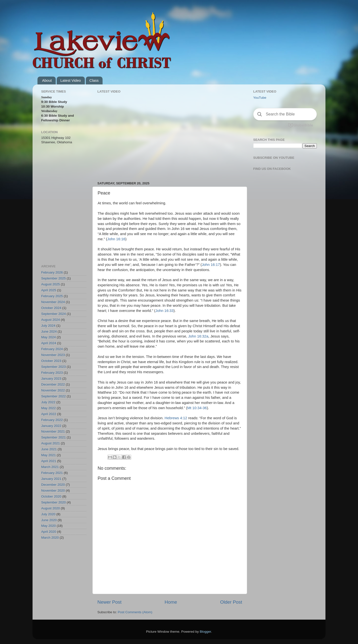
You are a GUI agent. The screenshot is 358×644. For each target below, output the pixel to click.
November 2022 (53, 390)
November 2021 (53, 431)
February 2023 (52, 373)
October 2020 (51, 496)
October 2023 (51, 361)
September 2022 (54, 396)
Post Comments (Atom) (135, 612)
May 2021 (48, 455)
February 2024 (52, 349)
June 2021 (49, 449)
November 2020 (53, 491)
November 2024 (53, 302)
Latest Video (71, 80)
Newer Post (109, 602)
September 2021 (54, 437)
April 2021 (49, 461)
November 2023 (53, 355)
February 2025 (52, 296)
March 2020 (50, 538)
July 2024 (48, 326)
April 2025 (49, 290)
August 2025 (51, 284)
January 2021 (51, 479)
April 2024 (49, 343)
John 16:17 (211, 265)
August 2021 (51, 443)
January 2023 (51, 378)
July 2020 (48, 514)
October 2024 (51, 308)
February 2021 (52, 473)
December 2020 (53, 485)
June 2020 (49, 520)
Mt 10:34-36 (197, 408)
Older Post (231, 602)
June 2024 (49, 331)
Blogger (205, 632)
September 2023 (54, 367)
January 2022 (51, 426)
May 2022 (48, 408)
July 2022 (48, 402)
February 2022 (52, 420)
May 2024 (48, 337)
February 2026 (52, 272)
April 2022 (49, 414)
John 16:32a (198, 336)
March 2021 (50, 467)
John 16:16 (116, 239)
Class (94, 80)
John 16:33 (164, 311)
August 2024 (51, 320)
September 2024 (54, 314)
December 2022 (53, 384)
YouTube (260, 98)
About (47, 80)
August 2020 (51, 508)
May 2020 (48, 526)
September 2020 (54, 502)
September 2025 (54, 278)
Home (171, 602)
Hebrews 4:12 (176, 418)
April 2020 (49, 532)
